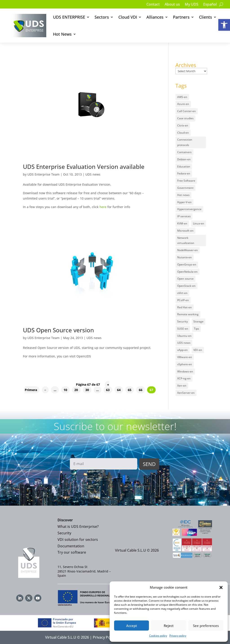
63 (108, 390)
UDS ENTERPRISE (69, 17)
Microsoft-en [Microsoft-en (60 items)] (185, 231)
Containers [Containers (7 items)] (184, 152)
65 (130, 390)
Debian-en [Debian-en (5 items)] (184, 159)
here (103, 207)
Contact (153, 5)
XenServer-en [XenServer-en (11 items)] (186, 393)
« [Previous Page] (45, 390)
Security (64, 533)
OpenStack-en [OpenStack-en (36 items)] (186, 286)
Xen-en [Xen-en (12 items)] (182, 386)
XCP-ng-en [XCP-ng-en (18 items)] (184, 378)
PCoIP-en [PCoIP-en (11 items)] (183, 300)
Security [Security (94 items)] (182, 321)
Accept (132, 626)
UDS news (93, 174)
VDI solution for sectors (78, 540)
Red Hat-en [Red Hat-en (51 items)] (185, 307)
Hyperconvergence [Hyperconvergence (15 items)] (189, 209)
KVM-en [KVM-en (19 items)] (182, 223)
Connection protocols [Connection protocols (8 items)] (185, 142)
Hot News (62, 34)
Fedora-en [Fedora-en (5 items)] (184, 173)
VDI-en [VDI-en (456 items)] (198, 350)
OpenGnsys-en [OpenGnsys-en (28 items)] (187, 264)
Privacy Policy (104, 637)
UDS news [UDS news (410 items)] (184, 343)
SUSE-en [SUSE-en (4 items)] (183, 329)
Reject (169, 626)
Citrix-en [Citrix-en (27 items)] (183, 125)
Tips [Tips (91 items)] (196, 329)
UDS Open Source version (58, 330)
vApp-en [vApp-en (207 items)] (182, 350)
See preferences (206, 626)
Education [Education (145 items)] (184, 166)
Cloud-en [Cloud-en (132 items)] (183, 133)
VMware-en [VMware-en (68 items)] (185, 357)
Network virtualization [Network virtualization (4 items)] (186, 240)
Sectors (102, 17)
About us (172, 5)
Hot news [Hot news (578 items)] (183, 195)
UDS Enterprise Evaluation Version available (84, 167)
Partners (181, 17)
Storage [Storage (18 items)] (198, 321)
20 (76, 390)
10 (65, 390)
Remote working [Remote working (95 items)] (188, 314)
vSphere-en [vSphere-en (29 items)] (185, 364)
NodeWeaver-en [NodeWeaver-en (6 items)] (188, 250)
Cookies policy (158, 636)
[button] (224, 25)
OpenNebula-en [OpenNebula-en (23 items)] (187, 272)
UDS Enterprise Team (43, 174)
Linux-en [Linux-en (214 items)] (199, 223)
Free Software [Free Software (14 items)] (186, 181)
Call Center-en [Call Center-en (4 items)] (187, 111)
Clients (206, 17)
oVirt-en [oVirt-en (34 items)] (182, 293)
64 (119, 390)
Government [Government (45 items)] (185, 188)
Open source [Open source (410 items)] (185, 279)
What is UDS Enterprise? (78, 527)
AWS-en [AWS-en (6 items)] (182, 97)
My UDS (192, 5)
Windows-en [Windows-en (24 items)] (185, 371)
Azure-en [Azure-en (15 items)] (183, 104)
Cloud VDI (128, 17)
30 (87, 390)
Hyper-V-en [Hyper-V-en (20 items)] (184, 202)
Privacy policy (178, 636)
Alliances (155, 17)
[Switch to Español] (210, 5)
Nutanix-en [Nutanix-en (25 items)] (185, 257)
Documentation (71, 546)
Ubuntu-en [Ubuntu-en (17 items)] (184, 336)
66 (141, 390)
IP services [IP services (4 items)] (184, 216)
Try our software (72, 552)
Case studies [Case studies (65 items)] (185, 118)
